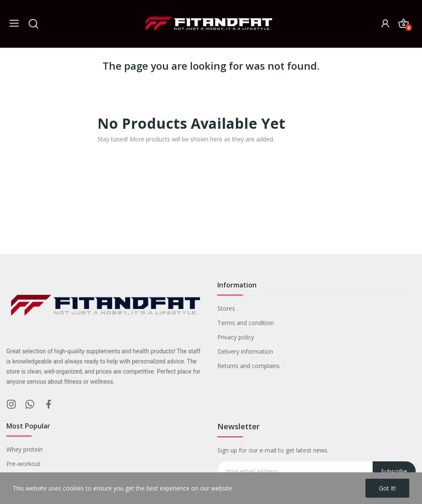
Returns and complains (249, 366)
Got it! (387, 488)
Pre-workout (23, 464)
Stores (226, 308)
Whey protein (24, 449)
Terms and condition (246, 323)
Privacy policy (236, 337)
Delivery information (245, 351)
